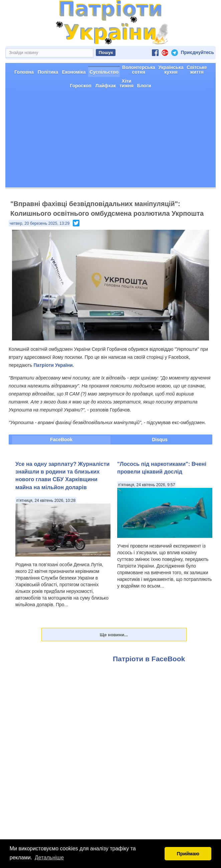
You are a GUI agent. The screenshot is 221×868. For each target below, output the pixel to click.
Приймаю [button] (188, 854)
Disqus (160, 463)
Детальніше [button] (49, 857)
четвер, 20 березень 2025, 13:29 (40, 247)
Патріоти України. (54, 389)
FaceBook (61, 463)
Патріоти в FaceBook (149, 682)
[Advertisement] (110, 164)
